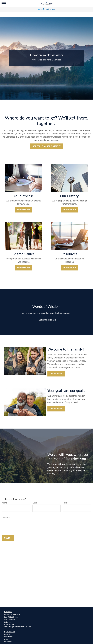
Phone (66, 503)
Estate (7, 639)
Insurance (8, 642)
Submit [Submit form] (8, 538)
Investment (8, 637)
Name (4, 503)
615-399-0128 (15, 615)
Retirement (8, 634)
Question (6, 517)
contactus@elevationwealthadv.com (18, 627)
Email (35, 503)
